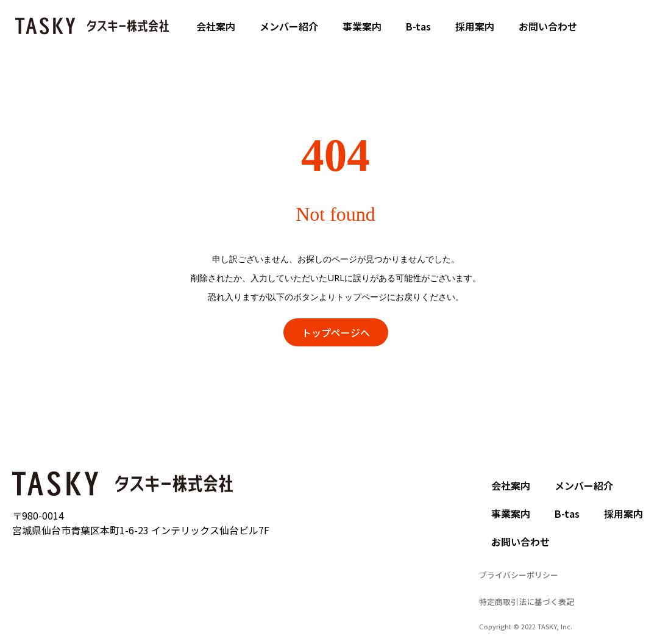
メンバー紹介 (289, 26)
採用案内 (475, 26)
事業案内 (362, 26)
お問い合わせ (548, 26)
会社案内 (216, 26)
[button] (336, 332)
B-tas (418, 26)
